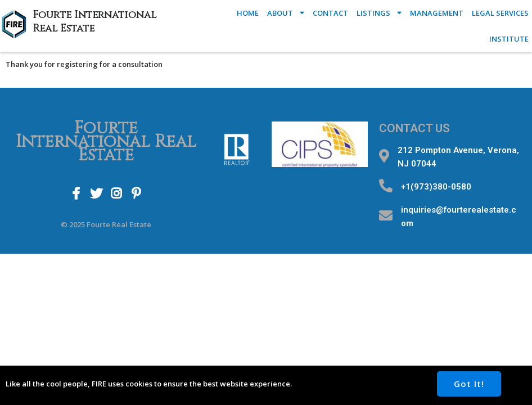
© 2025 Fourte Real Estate (106, 224)
